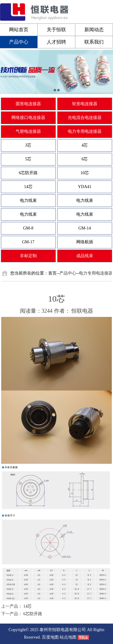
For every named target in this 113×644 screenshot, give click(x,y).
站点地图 (68, 637)
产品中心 (19, 42)
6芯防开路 (28, 173)
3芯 (28, 145)
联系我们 (94, 42)
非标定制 (28, 256)
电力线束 (28, 200)
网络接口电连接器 (28, 118)
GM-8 (28, 228)
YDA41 (85, 187)
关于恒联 (56, 30)
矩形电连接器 (85, 104)
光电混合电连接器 (85, 118)
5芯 (28, 159)
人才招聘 (56, 42)
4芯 (85, 145)
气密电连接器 (28, 131)
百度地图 (50, 637)
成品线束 (85, 256)
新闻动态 (94, 30)
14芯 (28, 187)
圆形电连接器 (28, 104)
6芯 (85, 159)
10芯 (85, 173)
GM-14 (85, 228)
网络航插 (85, 242)
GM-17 (28, 242)
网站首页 (19, 30)
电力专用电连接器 (85, 131)
